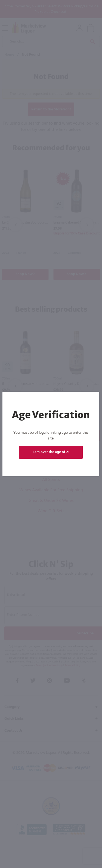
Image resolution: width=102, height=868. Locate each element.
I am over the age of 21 (51, 452)
